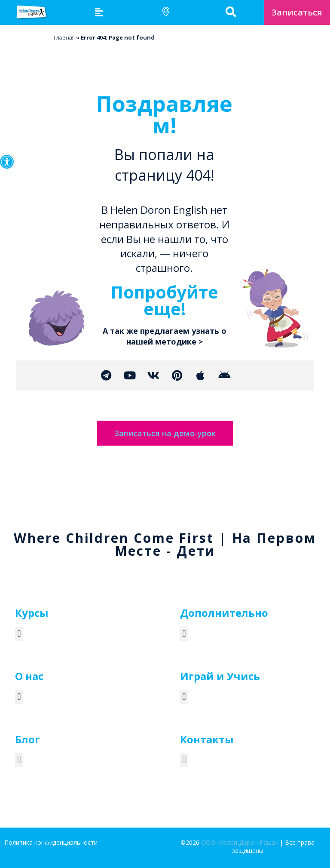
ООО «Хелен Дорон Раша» (240, 842)
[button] (7, 162)
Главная (64, 37)
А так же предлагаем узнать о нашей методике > (165, 336)
